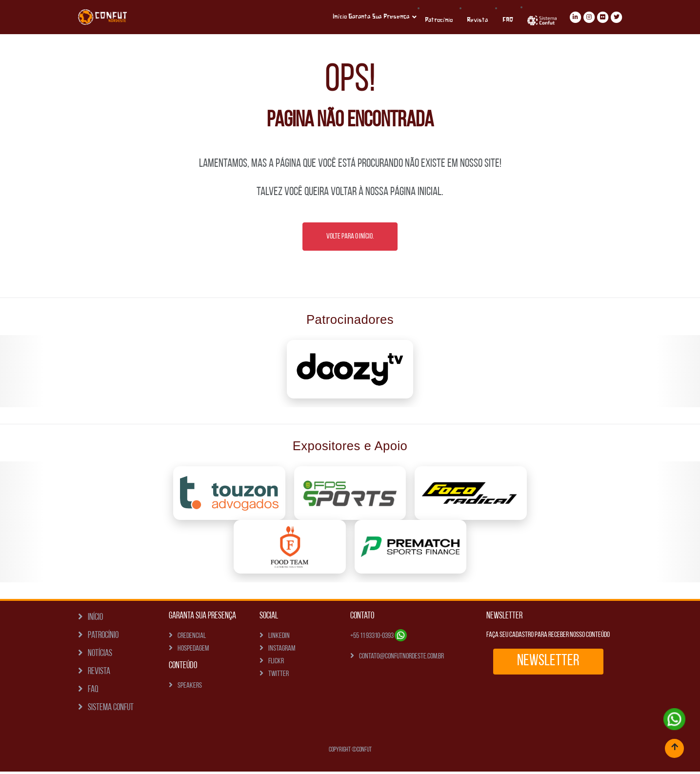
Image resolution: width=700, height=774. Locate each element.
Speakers (190, 688)
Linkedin (279, 638)
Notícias (100, 656)
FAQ (93, 692)
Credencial (192, 638)
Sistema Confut (111, 710)
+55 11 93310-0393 (379, 638)
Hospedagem (193, 651)
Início (352, 17)
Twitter (279, 676)
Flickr (276, 664)
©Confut (362, 752)
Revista (492, 20)
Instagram (282, 651)
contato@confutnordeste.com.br (401, 659)
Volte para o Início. (350, 239)
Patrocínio (458, 20)
